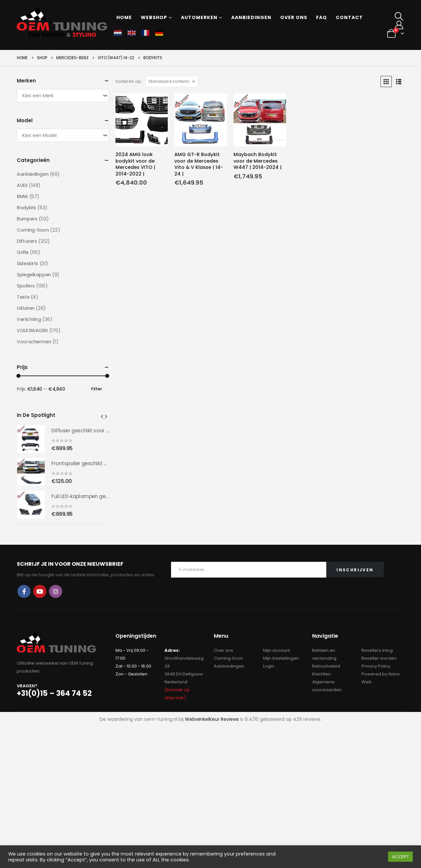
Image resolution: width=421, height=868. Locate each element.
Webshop (154, 17)
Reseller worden (379, 658)
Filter (97, 389)
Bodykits (26, 208)
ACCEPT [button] (400, 857)
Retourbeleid (326, 666)
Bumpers (27, 219)
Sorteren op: (129, 81)
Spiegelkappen (34, 275)
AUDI (22, 185)
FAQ (322, 17)
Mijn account (277, 650)
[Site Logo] (62, 22)
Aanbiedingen (251, 17)
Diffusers (27, 241)
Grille (23, 252)
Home (124, 17)
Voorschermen (34, 342)
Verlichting (29, 319)
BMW (22, 196)
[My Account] (399, 25)
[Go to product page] (142, 120)
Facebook (24, 591)
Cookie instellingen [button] (361, 857)
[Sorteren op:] (172, 81)
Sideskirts (27, 263)
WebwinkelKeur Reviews (212, 719)
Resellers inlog (377, 650)
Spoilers (26, 286)
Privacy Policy (376, 666)
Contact (349, 17)
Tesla (23, 297)
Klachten (322, 674)
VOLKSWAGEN (32, 331)
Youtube (40, 591)
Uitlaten (26, 308)
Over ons (294, 17)
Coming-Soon (33, 230)
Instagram (56, 591)
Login (269, 666)
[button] (399, 16)
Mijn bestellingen (281, 658)
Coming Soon (228, 658)
